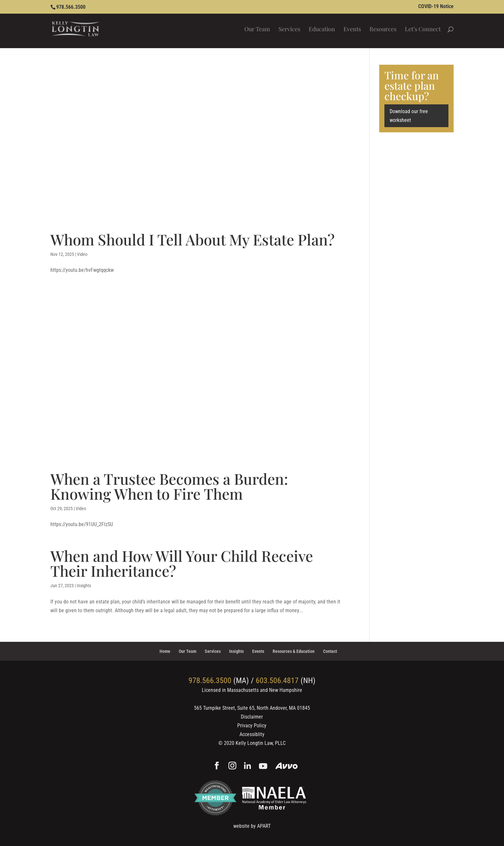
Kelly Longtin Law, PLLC (261, 743)
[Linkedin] (247, 767)
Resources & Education (294, 651)
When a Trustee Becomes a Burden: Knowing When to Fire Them (169, 486)
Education (322, 30)
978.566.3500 (71, 7)
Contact (330, 651)
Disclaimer (252, 717)
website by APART (252, 826)
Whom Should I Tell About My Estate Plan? (193, 239)
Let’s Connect (423, 30)
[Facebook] (217, 766)
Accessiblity (252, 734)
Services (289, 30)
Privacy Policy (252, 726)
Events (352, 30)
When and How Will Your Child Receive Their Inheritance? (182, 563)
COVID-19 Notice (436, 7)
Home (165, 651)
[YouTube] (263, 767)
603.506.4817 (277, 681)
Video (82, 254)
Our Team (257, 30)
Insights (84, 586)
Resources (383, 30)
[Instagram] (232, 766)
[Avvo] (286, 767)
